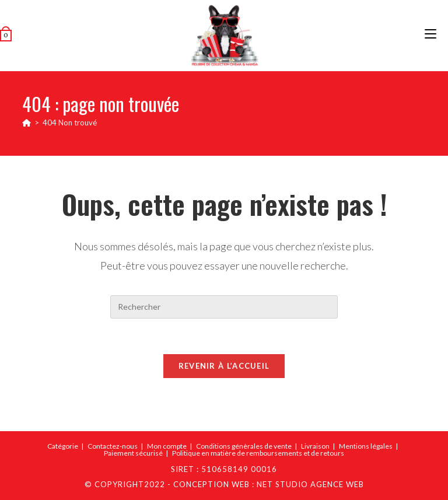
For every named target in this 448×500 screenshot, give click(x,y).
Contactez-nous (113, 446)
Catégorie (63, 446)
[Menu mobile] (430, 35)
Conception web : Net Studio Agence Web (269, 484)
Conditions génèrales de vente (244, 446)
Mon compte (167, 446)
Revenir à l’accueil (224, 366)
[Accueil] (27, 123)
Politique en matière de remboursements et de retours (258, 453)
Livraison (315, 446)
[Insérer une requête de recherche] (224, 307)
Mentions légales (366, 446)
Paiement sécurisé (133, 453)
